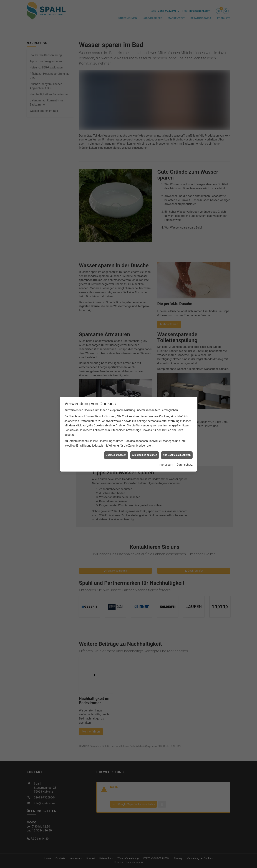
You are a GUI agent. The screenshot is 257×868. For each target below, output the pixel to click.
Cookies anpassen (116, 408)
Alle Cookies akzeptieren (177, 408)
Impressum (166, 418)
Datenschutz (185, 418)
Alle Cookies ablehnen (145, 408)
